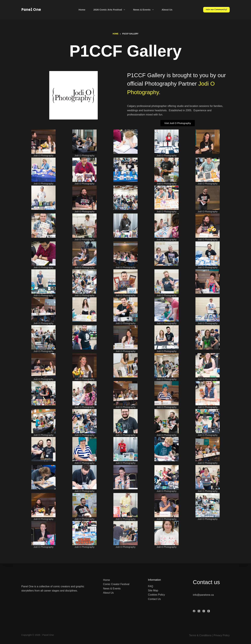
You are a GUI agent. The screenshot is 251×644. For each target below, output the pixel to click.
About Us (167, 10)
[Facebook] (194, 611)
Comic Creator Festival (116, 584)
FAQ (151, 586)
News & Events (144, 10)
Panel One (31, 10)
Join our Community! (216, 10)
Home (82, 10)
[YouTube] (209, 611)
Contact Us (154, 599)
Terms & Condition (200, 635)
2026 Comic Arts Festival (110, 10)
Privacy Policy (222, 635)
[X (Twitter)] (199, 611)
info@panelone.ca (203, 595)
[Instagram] (204, 611)
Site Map (153, 590)
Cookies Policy (156, 595)
